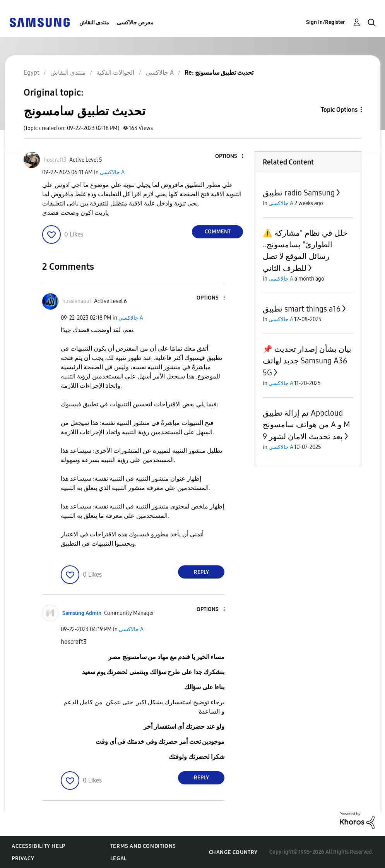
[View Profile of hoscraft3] (55, 160)
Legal (119, 859)
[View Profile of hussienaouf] (77, 301)
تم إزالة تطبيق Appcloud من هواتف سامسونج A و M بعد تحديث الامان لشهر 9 (306, 425)
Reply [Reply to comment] (201, 572)
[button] (230, 157)
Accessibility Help (38, 846)
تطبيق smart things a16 (302, 309)
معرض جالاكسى (135, 23)
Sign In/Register (326, 22)
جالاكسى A (112, 172)
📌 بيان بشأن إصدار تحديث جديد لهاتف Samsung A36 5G (307, 361)
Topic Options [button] (339, 110)
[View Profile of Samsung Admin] (82, 613)
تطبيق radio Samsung (299, 193)
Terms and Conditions (143, 846)
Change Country (233, 852)
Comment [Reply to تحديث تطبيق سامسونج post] (218, 232)
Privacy (23, 859)
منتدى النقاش (94, 23)
